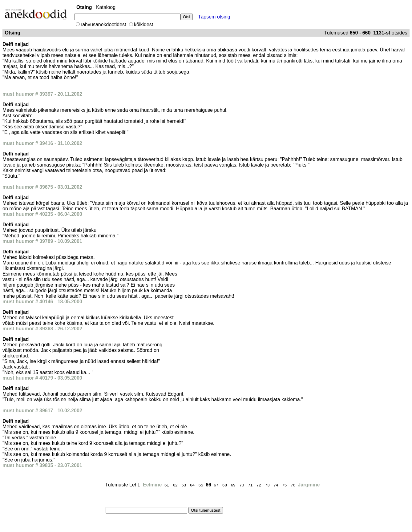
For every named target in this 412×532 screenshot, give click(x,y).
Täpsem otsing (214, 17)
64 (192, 485)
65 (201, 485)
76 (293, 485)
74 (276, 485)
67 (216, 485)
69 (233, 485)
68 (225, 485)
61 (167, 485)
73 (267, 485)
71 (250, 485)
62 (175, 485)
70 (242, 485)
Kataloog (106, 7)
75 (284, 485)
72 (259, 485)
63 (184, 485)
